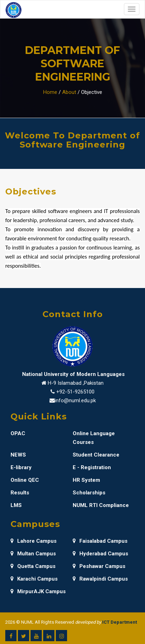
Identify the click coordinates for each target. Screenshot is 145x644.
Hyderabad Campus (100, 554)
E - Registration (92, 467)
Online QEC (25, 480)
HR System (86, 480)
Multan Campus (33, 554)
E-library (21, 467)
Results (20, 493)
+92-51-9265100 (75, 392)
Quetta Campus (33, 566)
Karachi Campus (34, 579)
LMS (16, 505)
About (69, 92)
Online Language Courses (94, 438)
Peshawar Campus (99, 566)
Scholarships (89, 493)
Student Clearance (96, 455)
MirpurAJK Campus (38, 591)
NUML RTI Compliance (101, 505)
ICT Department (120, 622)
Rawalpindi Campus (100, 579)
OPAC (18, 433)
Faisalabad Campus (100, 541)
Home (50, 92)
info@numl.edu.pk (75, 400)
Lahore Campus (34, 541)
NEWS (18, 455)
